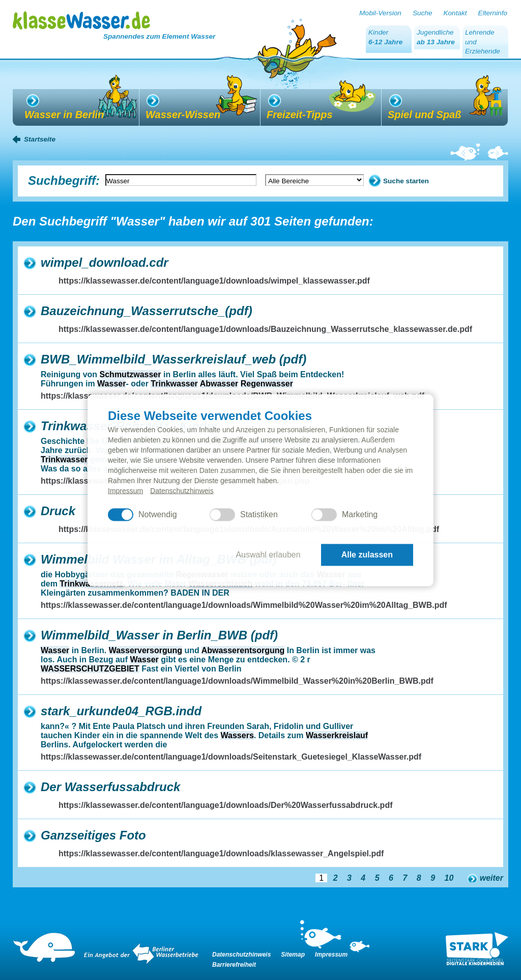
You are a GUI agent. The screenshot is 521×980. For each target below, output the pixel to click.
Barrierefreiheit (234, 965)
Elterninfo (493, 13)
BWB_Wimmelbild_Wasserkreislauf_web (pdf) (173, 359)
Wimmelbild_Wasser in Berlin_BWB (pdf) (159, 635)
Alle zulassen (367, 555)
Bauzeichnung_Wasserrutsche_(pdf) (147, 311)
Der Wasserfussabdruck (110, 787)
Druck (58, 511)
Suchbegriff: (64, 180)
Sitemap (293, 955)
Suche (423, 13)
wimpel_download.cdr (105, 262)
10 (449, 878)
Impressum (125, 490)
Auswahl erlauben (268, 555)
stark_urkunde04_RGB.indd (121, 711)
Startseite (40, 139)
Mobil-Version (380, 13)
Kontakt (455, 13)
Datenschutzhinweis (182, 490)
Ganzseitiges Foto (93, 835)
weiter (491, 878)
